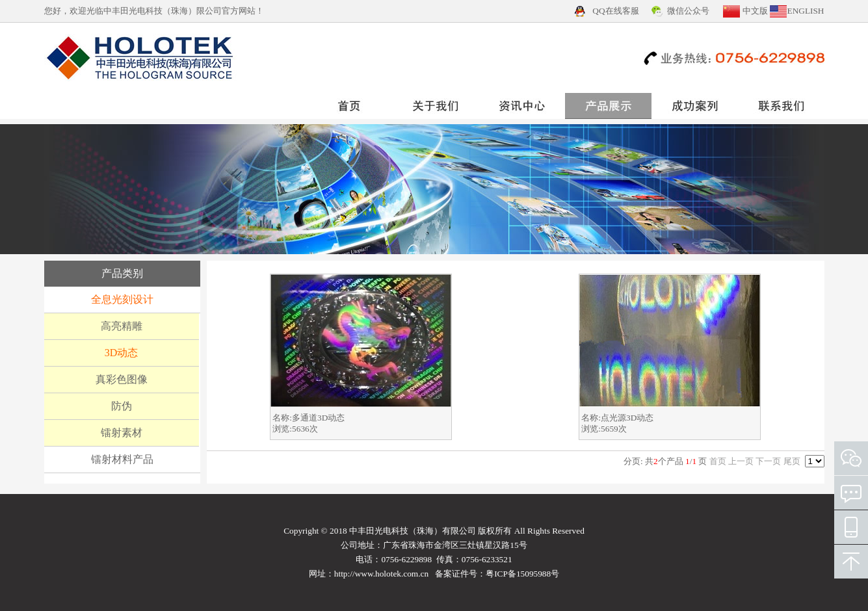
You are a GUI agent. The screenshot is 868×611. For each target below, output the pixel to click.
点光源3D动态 (627, 418)
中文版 (755, 11)
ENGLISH (805, 11)
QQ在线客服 (615, 11)
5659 (610, 429)
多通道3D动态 (318, 418)
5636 (301, 429)
